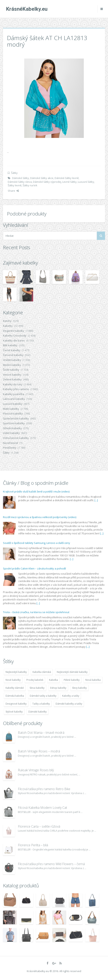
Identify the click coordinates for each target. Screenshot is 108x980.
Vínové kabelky (12, 375)
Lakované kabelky (14, 399)
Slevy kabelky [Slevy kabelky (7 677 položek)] (79, 688)
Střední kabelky (12, 428)
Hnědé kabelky (12, 360)
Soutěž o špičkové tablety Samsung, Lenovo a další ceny (37, 543)
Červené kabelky (13, 355)
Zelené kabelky (12, 379)
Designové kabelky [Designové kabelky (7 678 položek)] (16, 704)
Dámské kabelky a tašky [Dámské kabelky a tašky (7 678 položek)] (69, 704)
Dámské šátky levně (67, 178)
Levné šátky (69, 182)
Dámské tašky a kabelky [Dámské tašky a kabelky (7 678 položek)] (43, 696)
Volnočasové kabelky (16, 438)
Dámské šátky (21, 178)
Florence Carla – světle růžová (39, 826)
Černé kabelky (12, 350)
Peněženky (10, 448)
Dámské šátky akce (42, 178)
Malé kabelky (11, 409)
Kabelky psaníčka (14, 394)
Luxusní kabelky (13, 404)
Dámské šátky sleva (20, 182)
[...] (96, 500)
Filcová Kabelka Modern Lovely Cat (42, 808)
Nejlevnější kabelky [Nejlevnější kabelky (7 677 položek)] (16, 672)
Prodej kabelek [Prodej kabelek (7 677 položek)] (35, 680)
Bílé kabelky (10, 345)
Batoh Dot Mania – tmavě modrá (41, 733)
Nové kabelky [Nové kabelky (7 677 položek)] (13, 680)
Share (13, 191)
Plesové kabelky (13, 414)
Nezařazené (11, 443)
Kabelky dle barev (14, 340)
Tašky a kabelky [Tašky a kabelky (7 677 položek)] (41, 704)
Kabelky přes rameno (16, 389)
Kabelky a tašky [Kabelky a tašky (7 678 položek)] (71, 696)
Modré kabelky (12, 365)
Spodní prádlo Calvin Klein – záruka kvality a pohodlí (34, 568)
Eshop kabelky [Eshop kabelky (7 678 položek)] (58, 688)
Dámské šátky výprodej (47, 182)
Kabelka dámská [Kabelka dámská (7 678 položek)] (42, 672)
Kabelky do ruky (13, 384)
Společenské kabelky (16, 418)
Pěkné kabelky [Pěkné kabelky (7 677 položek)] (72, 680)
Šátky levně (15, 185)
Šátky (14, 173)
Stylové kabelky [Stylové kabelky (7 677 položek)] (14, 712)
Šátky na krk (30, 185)
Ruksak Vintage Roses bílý (36, 770)
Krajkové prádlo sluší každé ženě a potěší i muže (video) (36, 491)
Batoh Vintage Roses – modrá (39, 751)
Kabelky (8, 326)
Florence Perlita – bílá (33, 845)
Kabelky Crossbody (15, 336)
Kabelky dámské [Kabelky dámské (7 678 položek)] (15, 688)
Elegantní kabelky (14, 331)
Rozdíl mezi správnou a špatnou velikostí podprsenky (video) (40, 517)
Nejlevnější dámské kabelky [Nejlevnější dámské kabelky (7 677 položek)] (72, 672)
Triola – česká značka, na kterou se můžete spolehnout (36, 612)
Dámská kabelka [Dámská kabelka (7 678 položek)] (15, 696)
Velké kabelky (11, 433)
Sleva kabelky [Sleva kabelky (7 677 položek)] (37, 688)
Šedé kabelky (11, 370)
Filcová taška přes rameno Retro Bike (44, 789)
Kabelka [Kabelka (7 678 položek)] (54, 680)
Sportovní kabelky (14, 423)
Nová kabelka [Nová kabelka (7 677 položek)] (93, 680)
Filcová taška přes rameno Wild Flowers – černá (51, 864)
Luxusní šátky (86, 182)
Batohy (7, 321)
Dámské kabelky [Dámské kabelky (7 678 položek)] (38, 712)
